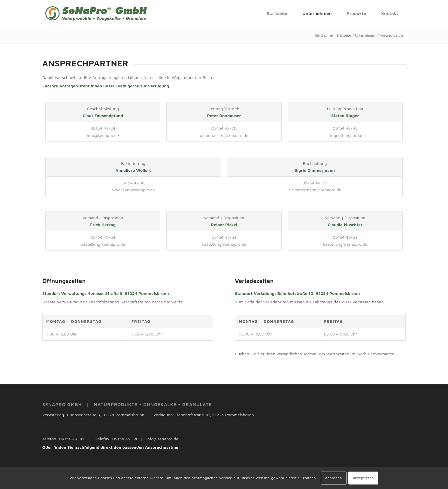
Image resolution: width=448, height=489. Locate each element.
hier (261, 354)
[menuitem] (277, 14)
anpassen (334, 478)
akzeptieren (363, 478)
